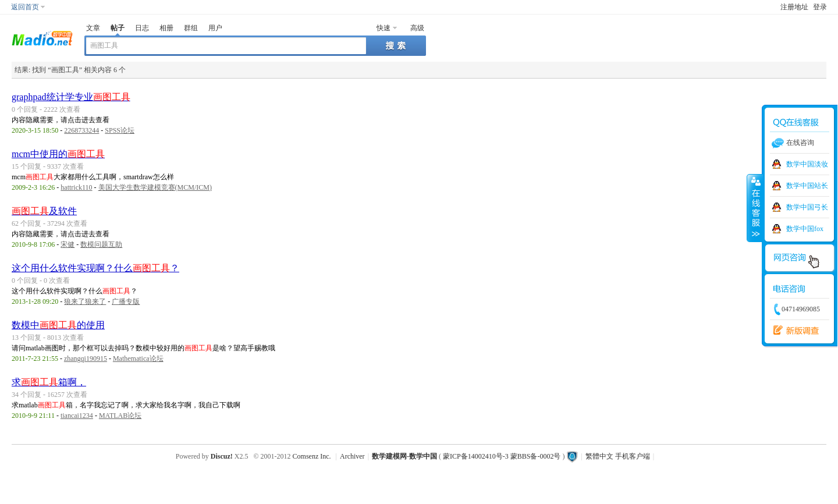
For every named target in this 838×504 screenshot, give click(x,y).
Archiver (352, 456)
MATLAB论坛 (120, 416)
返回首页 (25, 7)
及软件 (44, 211)
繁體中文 (599, 456)
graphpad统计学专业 (71, 97)
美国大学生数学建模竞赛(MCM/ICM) (155, 187)
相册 (166, 28)
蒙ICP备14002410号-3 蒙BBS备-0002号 (502, 456)
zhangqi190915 (86, 359)
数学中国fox (805, 229)
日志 (142, 28)
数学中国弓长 (807, 207)
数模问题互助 (101, 244)
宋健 (68, 244)
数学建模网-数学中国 (404, 456)
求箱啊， (49, 382)
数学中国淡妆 (807, 164)
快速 (384, 28)
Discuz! (222, 456)
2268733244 (81, 130)
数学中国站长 (807, 186)
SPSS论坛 (120, 130)
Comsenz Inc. (312, 456)
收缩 (755, 208)
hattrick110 (76, 187)
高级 (417, 28)
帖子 (118, 28)
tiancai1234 (77, 416)
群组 (191, 28)
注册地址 (794, 7)
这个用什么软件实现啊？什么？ (95, 268)
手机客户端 (633, 456)
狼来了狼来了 (85, 301)
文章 (93, 28)
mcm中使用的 (58, 154)
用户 (215, 28)
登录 (820, 7)
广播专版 (126, 301)
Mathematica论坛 (138, 359)
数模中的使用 (58, 325)
